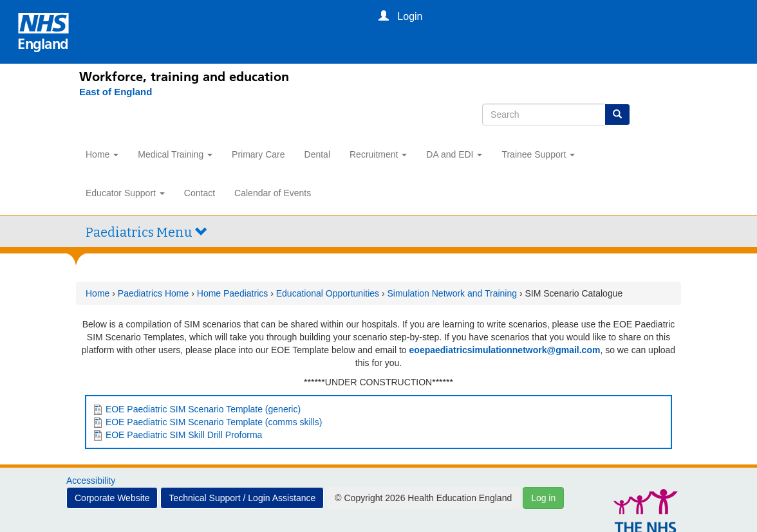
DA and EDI (454, 154)
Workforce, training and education (184, 77)
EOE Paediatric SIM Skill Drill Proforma (184, 435)
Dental (317, 154)
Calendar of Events (273, 193)
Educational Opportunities (328, 293)
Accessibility (91, 481)
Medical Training (175, 154)
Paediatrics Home (154, 293)
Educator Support (125, 193)
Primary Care (258, 154)
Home (102, 154)
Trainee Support (538, 154)
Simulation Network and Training (453, 293)
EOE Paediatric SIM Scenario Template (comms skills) (214, 422)
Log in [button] (543, 498)
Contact (200, 193)
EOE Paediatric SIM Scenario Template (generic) (203, 409)
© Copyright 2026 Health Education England (423, 498)
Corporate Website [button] (112, 498)
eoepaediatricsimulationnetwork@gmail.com (505, 350)
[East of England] (109, 92)
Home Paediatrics (233, 293)
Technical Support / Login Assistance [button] (242, 498)
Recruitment (378, 154)
